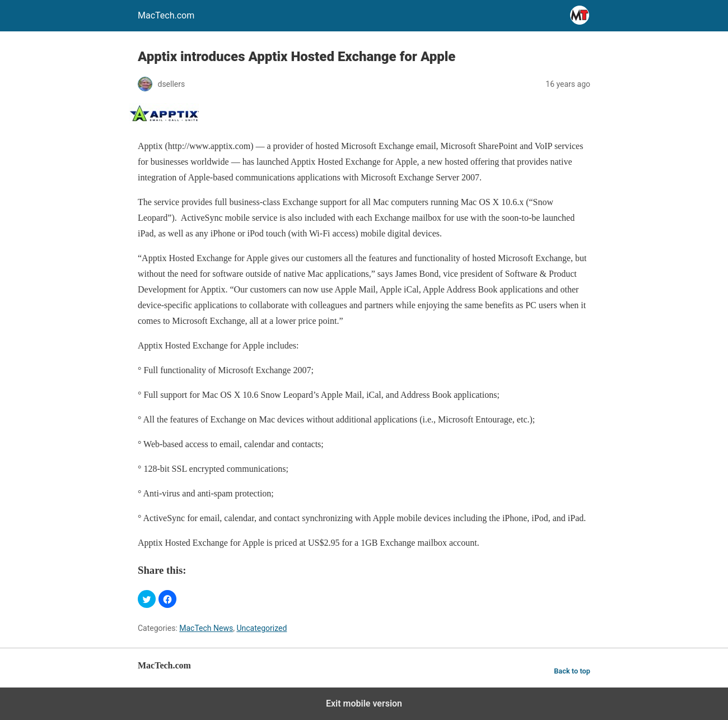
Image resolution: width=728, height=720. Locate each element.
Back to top (572, 671)
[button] (147, 599)
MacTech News (206, 628)
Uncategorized (262, 628)
